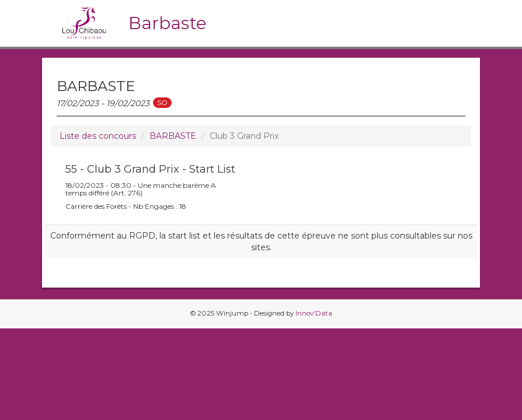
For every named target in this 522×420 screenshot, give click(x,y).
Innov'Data (314, 313)
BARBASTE (173, 136)
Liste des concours (98, 136)
